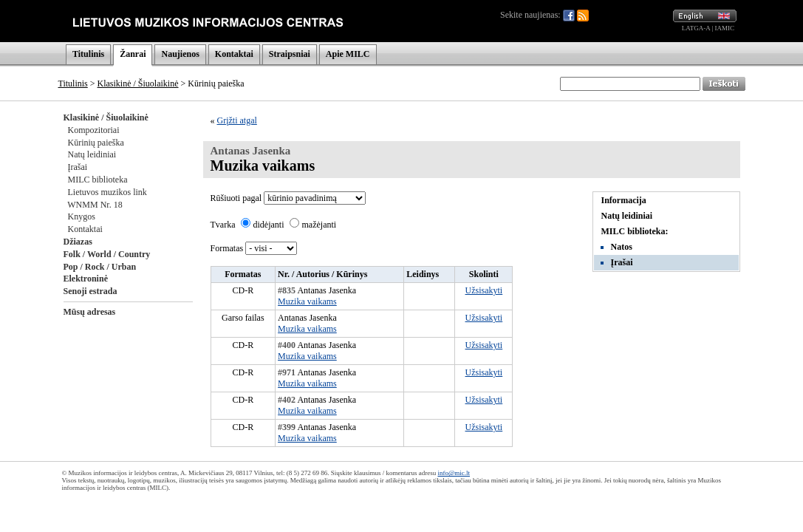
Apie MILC (348, 54)
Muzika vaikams (307, 301)
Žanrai (133, 54)
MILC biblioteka (98, 180)
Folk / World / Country (107, 254)
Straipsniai (290, 54)
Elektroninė (86, 279)
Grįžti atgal (237, 120)
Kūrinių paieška (96, 143)
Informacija (624, 200)
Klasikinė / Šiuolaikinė (138, 83)
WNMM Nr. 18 (95, 205)
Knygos (82, 216)
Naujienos (180, 54)
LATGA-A (696, 28)
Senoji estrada (90, 291)
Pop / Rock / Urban (100, 267)
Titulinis (88, 54)
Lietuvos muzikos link (107, 192)
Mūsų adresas (90, 312)
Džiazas (78, 242)
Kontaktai (234, 54)
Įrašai (78, 167)
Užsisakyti (484, 290)
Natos (622, 247)
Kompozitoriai (94, 130)
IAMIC (725, 28)
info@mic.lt (454, 473)
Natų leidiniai (92, 154)
